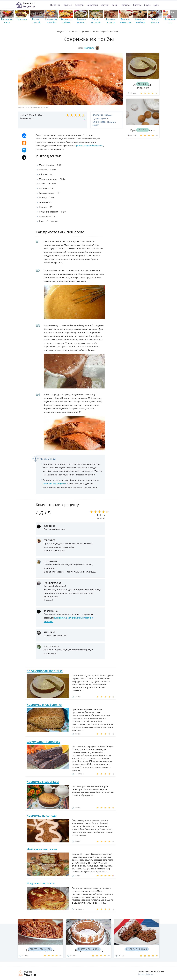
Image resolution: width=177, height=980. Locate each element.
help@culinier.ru (146, 974)
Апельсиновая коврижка (45, 671)
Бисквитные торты (7, 21)
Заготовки (92, 5)
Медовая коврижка (41, 883)
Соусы (147, 5)
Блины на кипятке (81, 21)
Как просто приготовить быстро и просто (27, 973)
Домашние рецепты (111, 21)
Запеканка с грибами (66, 21)
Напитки (126, 5)
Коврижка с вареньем (43, 782)
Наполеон (22, 19)
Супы (156, 5)
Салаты (137, 5)
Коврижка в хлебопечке (44, 704)
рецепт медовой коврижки (90, 146)
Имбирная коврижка (42, 849)
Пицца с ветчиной (96, 21)
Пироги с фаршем (155, 21)
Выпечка (55, 5)
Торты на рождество (126, 21)
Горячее (67, 5)
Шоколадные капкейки (51, 21)
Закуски (105, 5)
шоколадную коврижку (55, 484)
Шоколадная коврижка (43, 742)
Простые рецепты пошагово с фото (25, 5)
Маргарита (92, 48)
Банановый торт (170, 21)
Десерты (79, 5)
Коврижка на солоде (42, 815)
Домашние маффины (140, 21)
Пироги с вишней (37, 21)
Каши (115, 5)
